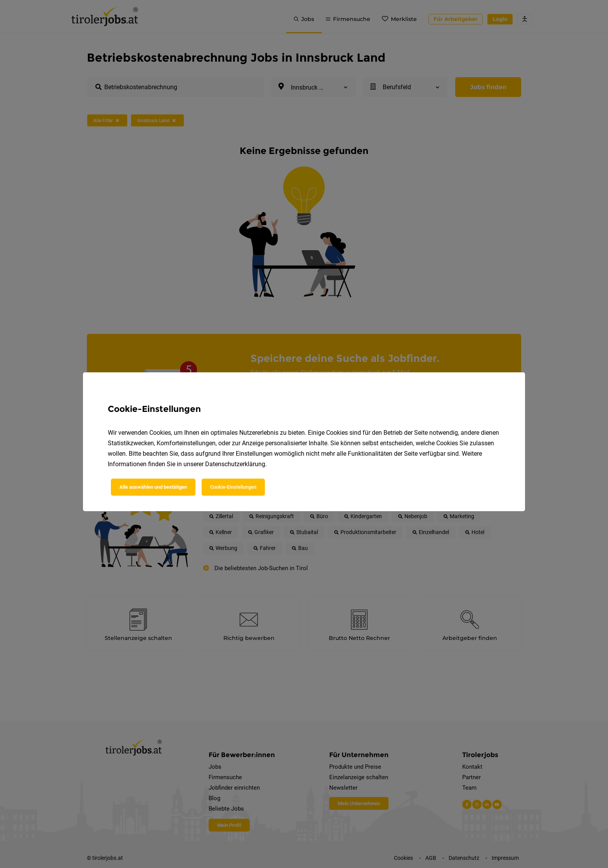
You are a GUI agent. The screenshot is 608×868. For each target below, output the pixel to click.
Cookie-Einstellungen (233, 487)
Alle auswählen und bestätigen (153, 487)
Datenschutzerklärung (235, 464)
